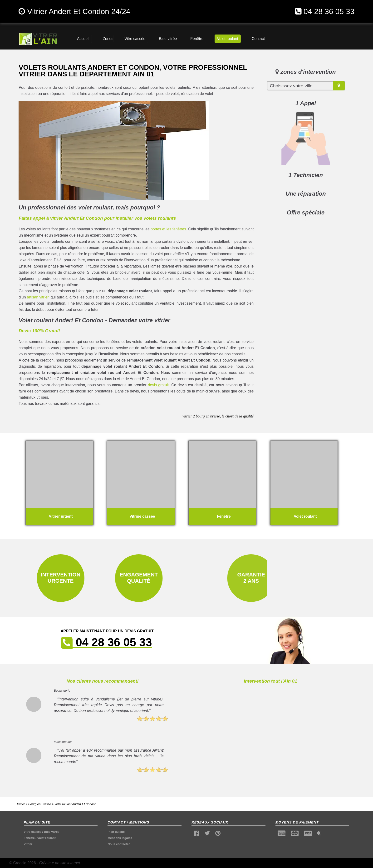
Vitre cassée (33, 832)
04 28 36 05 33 (329, 11)
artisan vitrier (38, 297)
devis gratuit (158, 385)
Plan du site (116, 832)
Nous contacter (119, 844)
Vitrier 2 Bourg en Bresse (34, 804)
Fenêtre (29, 838)
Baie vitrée (52, 832)
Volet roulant (46, 838)
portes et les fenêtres (168, 229)
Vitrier (28, 844)
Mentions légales (120, 838)
